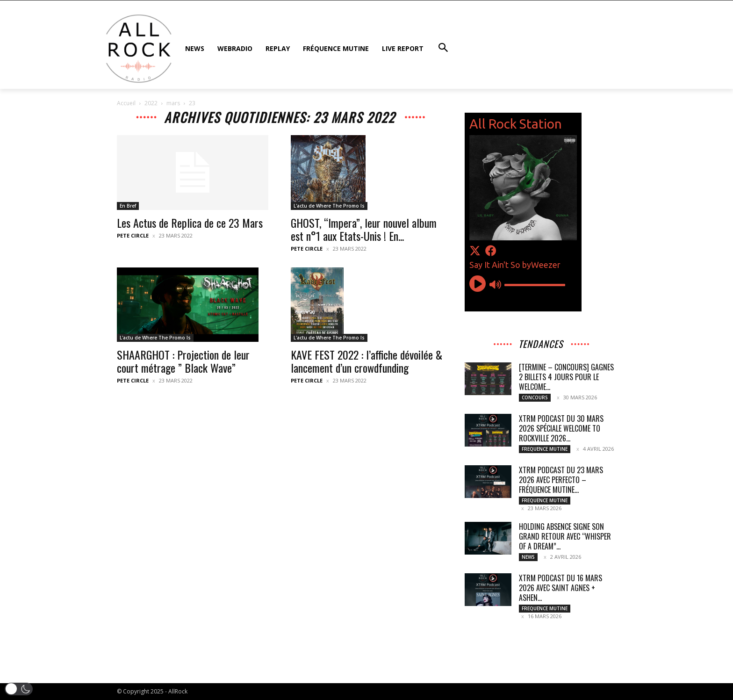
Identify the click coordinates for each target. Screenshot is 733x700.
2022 (151, 103)
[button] (19, 689)
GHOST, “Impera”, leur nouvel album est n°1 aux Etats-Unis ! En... (364, 229)
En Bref (128, 206)
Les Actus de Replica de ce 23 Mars (190, 223)
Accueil (126, 103)
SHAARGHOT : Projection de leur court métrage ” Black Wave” (183, 361)
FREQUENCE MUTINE (545, 449)
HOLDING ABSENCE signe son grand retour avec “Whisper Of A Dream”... (565, 536)
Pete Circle (133, 235)
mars (173, 103)
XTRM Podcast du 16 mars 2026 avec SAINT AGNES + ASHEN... (561, 588)
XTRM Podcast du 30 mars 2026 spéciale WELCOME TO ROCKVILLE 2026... (561, 428)
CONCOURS (535, 397)
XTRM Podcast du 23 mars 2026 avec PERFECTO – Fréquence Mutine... (561, 480)
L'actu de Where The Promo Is (329, 206)
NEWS (528, 557)
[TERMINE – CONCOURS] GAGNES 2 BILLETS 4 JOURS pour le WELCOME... (566, 377)
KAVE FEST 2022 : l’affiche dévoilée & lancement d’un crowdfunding (366, 361)
